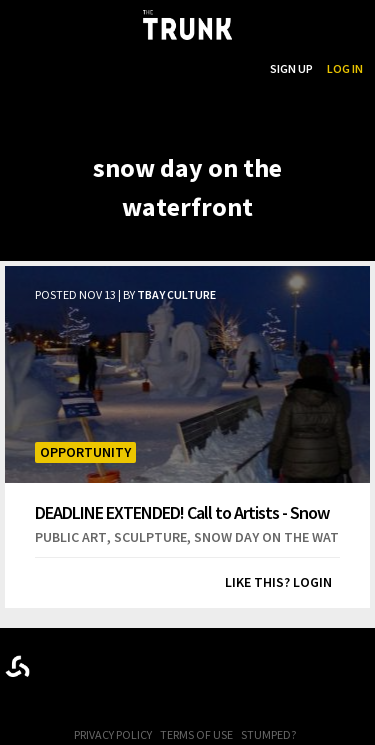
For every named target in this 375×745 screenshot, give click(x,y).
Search (235, 68)
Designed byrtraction (17, 666)
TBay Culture (176, 294)
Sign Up (291, 68)
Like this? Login (278, 582)
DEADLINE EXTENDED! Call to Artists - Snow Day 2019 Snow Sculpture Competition (182, 512)
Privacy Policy (113, 734)
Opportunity (85, 452)
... (153, 68)
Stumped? (268, 734)
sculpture (150, 537)
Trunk (188, 662)
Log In (345, 68)
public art (71, 537)
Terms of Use (196, 734)
